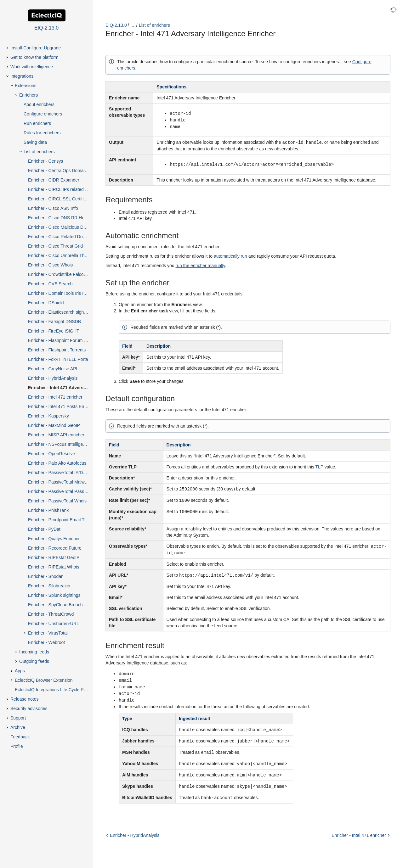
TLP (319, 465)
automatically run (230, 255)
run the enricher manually (200, 264)
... (132, 25)
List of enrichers (154, 25)
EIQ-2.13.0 (116, 25)
